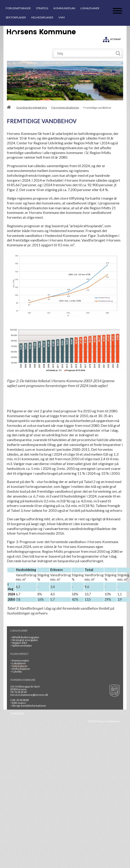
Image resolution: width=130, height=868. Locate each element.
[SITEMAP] (112, 39)
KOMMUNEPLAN (64, 8)
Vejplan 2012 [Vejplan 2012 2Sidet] (19, 643)
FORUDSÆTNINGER (18, 8)
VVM (62, 17)
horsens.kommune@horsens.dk (29, 695)
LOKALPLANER (90, 8)
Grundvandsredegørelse (32, 108)
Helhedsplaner (20, 669)
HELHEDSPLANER (42, 17)
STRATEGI (42, 8)
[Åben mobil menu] (117, 11)
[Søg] (84, 53)
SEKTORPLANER (16, 17)
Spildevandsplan (21, 645)
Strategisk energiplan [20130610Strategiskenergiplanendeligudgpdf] (24, 640)
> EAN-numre (18, 703)
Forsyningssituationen (65, 108)
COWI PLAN (17, 713)
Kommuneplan (20, 660)
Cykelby (16, 671)
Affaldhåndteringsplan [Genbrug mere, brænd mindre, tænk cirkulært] (25, 637)
